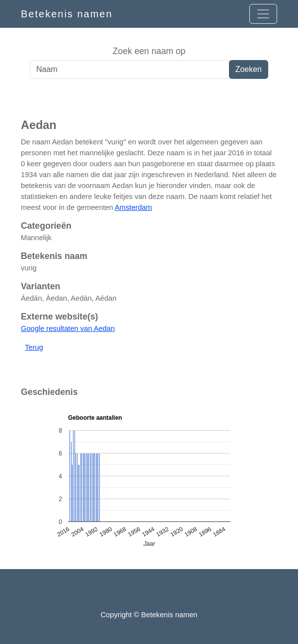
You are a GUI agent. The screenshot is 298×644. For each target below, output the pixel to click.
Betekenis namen (67, 14)
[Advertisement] (149, 99)
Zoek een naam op (149, 51)
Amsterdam (133, 207)
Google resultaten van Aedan (68, 328)
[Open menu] (263, 14)
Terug (34, 347)
